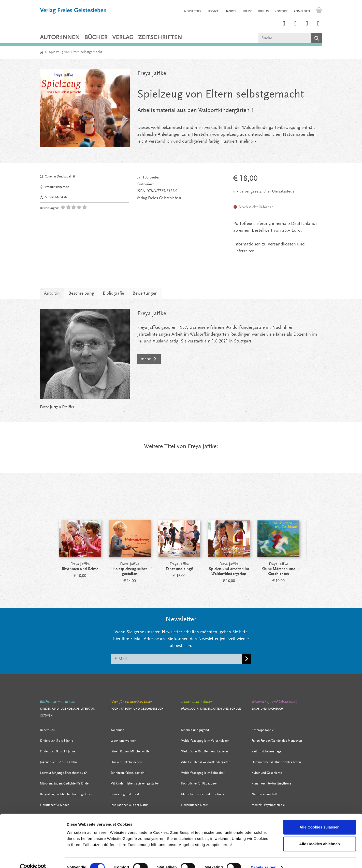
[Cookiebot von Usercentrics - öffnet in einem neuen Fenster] (33, 858)
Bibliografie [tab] (113, 294)
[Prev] (46, 540)
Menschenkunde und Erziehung (203, 794)
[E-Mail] (177, 659)
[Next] (316, 540)
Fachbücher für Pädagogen (199, 784)
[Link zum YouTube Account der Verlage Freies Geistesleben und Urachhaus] (318, 24)
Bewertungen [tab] (145, 294)
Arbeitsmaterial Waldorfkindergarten (206, 762)
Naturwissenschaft (264, 794)
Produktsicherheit (54, 187)
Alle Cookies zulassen (320, 818)
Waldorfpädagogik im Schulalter (203, 773)
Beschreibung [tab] (81, 294)
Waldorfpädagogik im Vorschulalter (205, 741)
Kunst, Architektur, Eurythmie (271, 784)
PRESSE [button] (247, 11)
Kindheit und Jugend (195, 730)
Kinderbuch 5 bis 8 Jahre (56, 741)
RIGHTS (263, 11)
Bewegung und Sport (125, 794)
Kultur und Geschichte (267, 773)
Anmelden (302, 11)
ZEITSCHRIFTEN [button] (160, 38)
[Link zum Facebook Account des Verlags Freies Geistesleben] (307, 24)
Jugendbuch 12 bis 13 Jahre (59, 762)
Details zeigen (263, 858)
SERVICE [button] (213, 11)
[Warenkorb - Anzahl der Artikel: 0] (318, 11)
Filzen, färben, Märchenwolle (130, 752)
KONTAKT (281, 11)
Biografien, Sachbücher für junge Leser (66, 794)
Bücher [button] (96, 38)
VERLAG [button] (123, 38)
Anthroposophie (263, 730)
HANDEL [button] (230, 11)
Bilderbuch (47, 730)
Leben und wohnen (123, 741)
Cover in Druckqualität (58, 177)
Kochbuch (117, 730)
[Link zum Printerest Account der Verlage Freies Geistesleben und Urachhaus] (296, 24)
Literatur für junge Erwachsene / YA (64, 773)
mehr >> (248, 142)
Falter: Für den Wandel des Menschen (277, 741)
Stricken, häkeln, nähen (126, 762)
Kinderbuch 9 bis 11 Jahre (57, 752)
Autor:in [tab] (52, 294)
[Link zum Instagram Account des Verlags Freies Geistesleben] (284, 24)
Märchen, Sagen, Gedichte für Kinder (65, 784)
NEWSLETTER (193, 11)
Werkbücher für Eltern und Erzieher (205, 752)
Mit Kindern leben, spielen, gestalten (135, 784)
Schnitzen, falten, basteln (127, 773)
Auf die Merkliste (54, 197)
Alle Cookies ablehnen (320, 835)
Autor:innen (60, 38)
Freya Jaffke (152, 74)
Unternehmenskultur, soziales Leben (276, 762)
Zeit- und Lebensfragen (267, 752)
